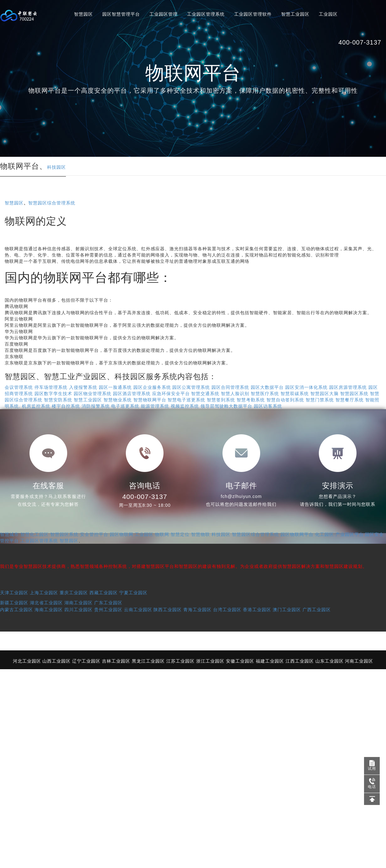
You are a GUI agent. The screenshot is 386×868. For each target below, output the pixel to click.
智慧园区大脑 (324, 394)
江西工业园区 (300, 661)
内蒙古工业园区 (16, 610)
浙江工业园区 (210, 661)
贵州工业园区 (108, 610)
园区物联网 (122, 534)
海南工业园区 (49, 610)
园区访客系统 (268, 406)
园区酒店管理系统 (132, 394)
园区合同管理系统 (230, 387)
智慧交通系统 (205, 394)
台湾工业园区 (227, 610)
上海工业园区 (44, 593)
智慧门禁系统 (320, 400)
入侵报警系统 (83, 387)
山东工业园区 (330, 661)
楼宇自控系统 (66, 406)
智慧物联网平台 (150, 400)
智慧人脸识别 (235, 394)
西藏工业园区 (104, 593)
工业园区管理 (164, 14)
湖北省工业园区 (46, 603)
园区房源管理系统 (348, 387)
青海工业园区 (197, 610)
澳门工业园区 (287, 610)
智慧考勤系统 (251, 400)
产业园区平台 (350, 534)
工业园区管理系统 (206, 14)
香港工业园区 (257, 610)
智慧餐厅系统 (350, 400)
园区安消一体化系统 (306, 387)
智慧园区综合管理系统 (52, 203)
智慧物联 (201, 534)
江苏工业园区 (180, 661)
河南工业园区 (359, 661)
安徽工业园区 (240, 661)
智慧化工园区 (35, 534)
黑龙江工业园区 (148, 661)
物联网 (162, 534)
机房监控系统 (36, 406)
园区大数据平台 (267, 387)
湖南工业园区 (78, 603)
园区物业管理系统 (93, 394)
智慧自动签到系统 (285, 400)
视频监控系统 (185, 406)
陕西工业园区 (168, 610)
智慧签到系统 (221, 400)
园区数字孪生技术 (53, 394)
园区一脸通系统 (115, 387)
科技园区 (56, 167)
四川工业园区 (78, 610)
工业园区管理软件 (253, 14)
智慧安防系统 (58, 400)
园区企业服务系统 (152, 387)
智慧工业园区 (295, 14)
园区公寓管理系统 (191, 387)
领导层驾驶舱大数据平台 (226, 406)
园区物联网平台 (297, 534)
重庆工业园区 (74, 593)
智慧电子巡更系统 (186, 400)
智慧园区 (83, 14)
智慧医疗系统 (265, 394)
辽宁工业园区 (86, 661)
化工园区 (324, 534)
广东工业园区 (108, 603)
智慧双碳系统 (295, 394)
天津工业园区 (14, 593)
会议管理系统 (19, 387)
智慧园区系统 (354, 394)
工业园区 (328, 14)
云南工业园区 (138, 610)
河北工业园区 (27, 661)
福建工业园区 (270, 661)
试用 (372, 765)
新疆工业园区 (14, 603)
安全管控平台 (94, 534)
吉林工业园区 (116, 661)
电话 (370, 784)
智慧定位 (180, 534)
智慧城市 (9, 534)
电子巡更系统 (125, 406)
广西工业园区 (317, 610)
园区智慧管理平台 (121, 14)
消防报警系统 (96, 406)
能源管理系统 (155, 406)
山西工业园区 (56, 661)
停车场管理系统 (51, 387)
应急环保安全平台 (171, 394)
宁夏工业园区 (133, 593)
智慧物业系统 (118, 400)
